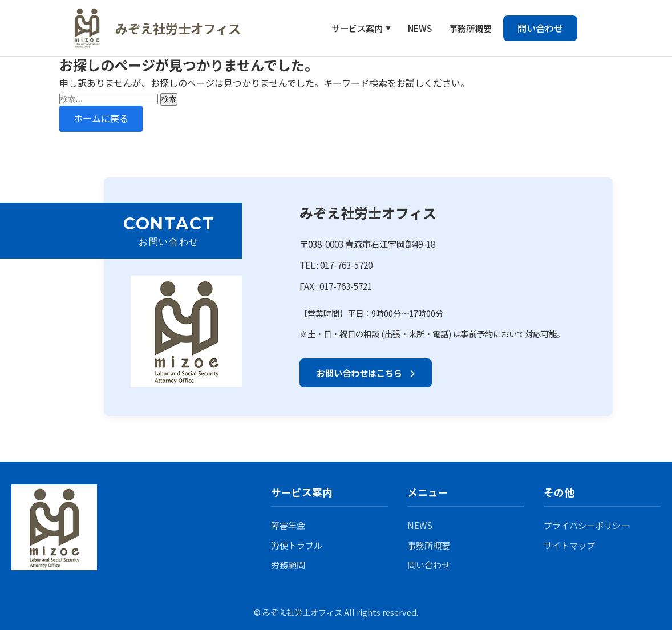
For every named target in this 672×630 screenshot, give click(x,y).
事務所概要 (470, 28)
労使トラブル (297, 545)
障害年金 (288, 525)
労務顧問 (288, 564)
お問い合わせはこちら (366, 373)
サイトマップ (569, 545)
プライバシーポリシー (586, 525)
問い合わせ (540, 28)
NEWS (420, 28)
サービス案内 (357, 28)
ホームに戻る (101, 118)
